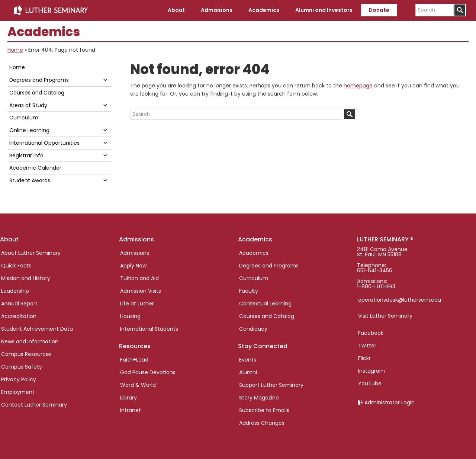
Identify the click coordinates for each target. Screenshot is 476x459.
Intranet (131, 410)
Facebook (371, 333)
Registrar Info (26, 155)
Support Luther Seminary (271, 385)
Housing (130, 316)
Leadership (15, 291)
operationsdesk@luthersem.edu (400, 300)
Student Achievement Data (37, 329)
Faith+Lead (134, 360)
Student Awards (30, 180)
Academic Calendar (35, 168)
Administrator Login (390, 402)
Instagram (372, 371)
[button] (105, 80)
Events (248, 360)
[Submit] (460, 10)
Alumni (248, 372)
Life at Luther (137, 304)
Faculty (249, 291)
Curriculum (24, 118)
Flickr (364, 358)
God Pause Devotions (148, 372)
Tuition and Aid (139, 278)
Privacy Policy (19, 379)
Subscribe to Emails (264, 410)
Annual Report (19, 304)
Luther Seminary (51, 10)
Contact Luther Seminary (34, 405)
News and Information (30, 341)
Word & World (138, 385)
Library (128, 398)
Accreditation (19, 316)
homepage (358, 86)
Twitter (367, 346)
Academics (254, 253)
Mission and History (26, 278)
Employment (18, 392)
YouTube (370, 383)
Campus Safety (22, 367)
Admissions (135, 253)
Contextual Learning (265, 304)
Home (15, 50)
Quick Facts (16, 266)
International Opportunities (44, 143)
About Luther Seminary (31, 253)
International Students (149, 329)
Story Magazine (259, 398)
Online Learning (29, 130)
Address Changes (262, 423)
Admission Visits (141, 291)
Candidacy (253, 329)
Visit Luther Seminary (385, 316)
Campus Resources (26, 354)
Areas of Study (28, 105)
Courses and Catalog (37, 93)
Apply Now (133, 266)
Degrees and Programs (39, 80)
